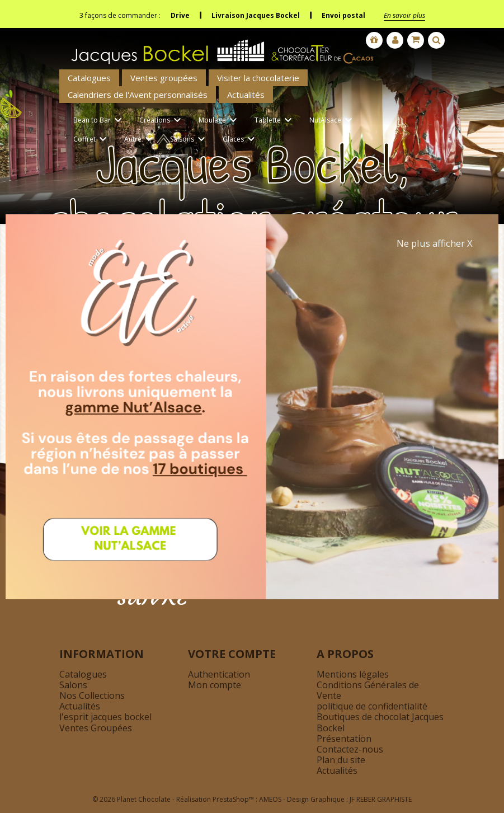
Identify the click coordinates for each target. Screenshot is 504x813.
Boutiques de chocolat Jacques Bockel (380, 722)
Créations (162, 121)
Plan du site (341, 760)
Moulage (220, 121)
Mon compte (215, 685)
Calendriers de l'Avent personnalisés (138, 95)
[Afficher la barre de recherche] (436, 40)
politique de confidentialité (372, 706)
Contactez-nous (350, 749)
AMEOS (270, 799)
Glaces (241, 140)
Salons (73, 685)
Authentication (219, 674)
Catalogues (89, 78)
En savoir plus (404, 15)
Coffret (92, 140)
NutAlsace (333, 121)
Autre (140, 140)
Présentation (344, 739)
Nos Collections (92, 695)
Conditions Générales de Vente (368, 690)
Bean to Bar (99, 121)
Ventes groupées (164, 78)
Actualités (246, 95)
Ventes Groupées (96, 728)
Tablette (275, 121)
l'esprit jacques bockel (105, 717)
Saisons (189, 140)
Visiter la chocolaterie (258, 78)
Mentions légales (353, 674)
